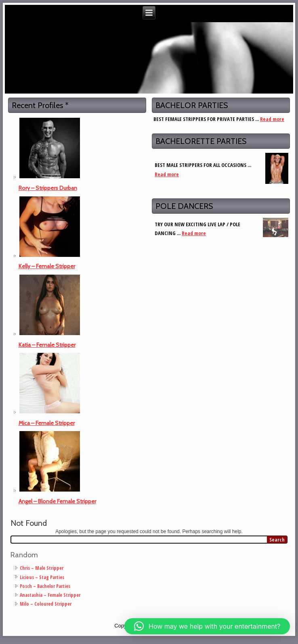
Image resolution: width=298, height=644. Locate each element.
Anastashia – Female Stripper (50, 595)
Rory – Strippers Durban (48, 188)
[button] (207, 626)
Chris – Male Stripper (42, 568)
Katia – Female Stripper (47, 345)
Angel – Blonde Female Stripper (57, 501)
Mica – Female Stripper (47, 423)
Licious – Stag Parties (42, 577)
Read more (272, 119)
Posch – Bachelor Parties (45, 586)
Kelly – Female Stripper (47, 266)
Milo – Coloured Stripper (46, 604)
